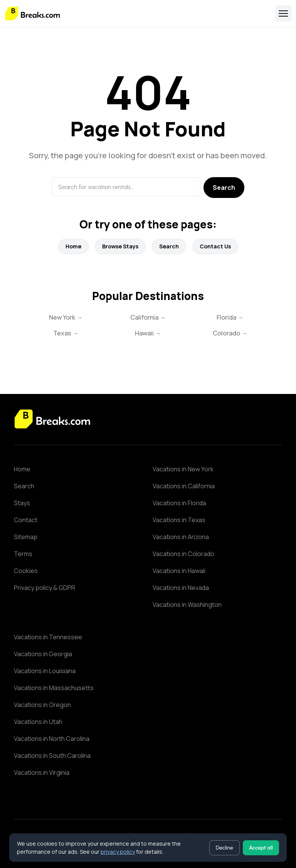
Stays (22, 503)
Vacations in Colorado (183, 554)
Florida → (230, 317)
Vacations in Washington (187, 605)
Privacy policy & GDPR (45, 588)
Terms (23, 554)
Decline (225, 848)
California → (148, 317)
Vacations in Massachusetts (54, 688)
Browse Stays (120, 246)
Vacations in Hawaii (179, 571)
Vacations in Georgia (43, 654)
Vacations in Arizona (181, 537)
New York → (66, 317)
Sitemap (26, 537)
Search (224, 188)
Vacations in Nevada (181, 588)
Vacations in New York (183, 469)
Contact (26, 520)
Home (73, 246)
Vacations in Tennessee (48, 637)
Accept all (261, 848)
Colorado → (230, 333)
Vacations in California (184, 486)
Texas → (66, 333)
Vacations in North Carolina (52, 739)
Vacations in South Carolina (52, 756)
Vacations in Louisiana (45, 671)
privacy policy (118, 852)
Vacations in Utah (38, 722)
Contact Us (215, 246)
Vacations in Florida (179, 503)
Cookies (26, 571)
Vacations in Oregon (42, 705)
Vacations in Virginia (42, 772)
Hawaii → (148, 333)
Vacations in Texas (179, 520)
